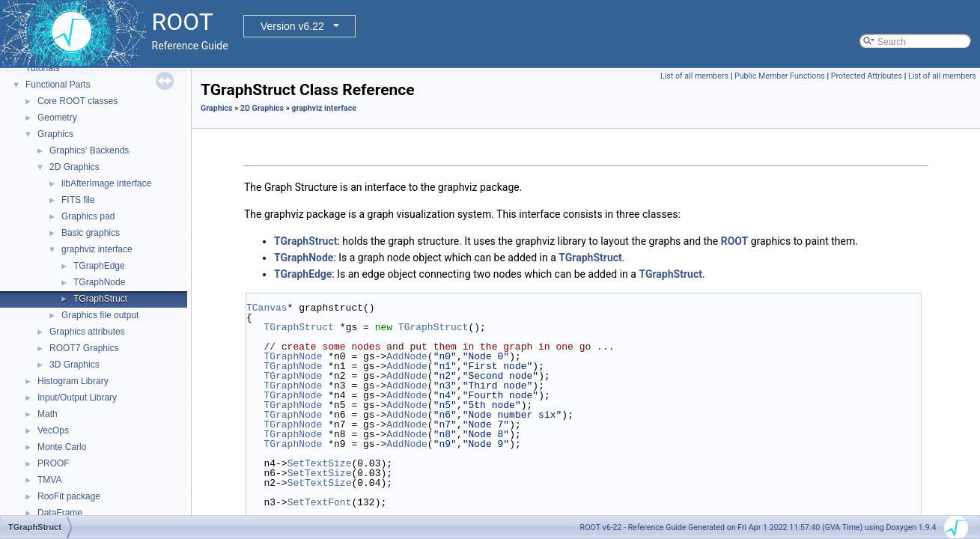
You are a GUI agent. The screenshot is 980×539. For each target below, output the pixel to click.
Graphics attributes (87, 332)
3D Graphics (74, 365)
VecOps (53, 430)
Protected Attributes (867, 76)
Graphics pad (88, 216)
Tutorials (43, 68)
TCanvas (267, 308)
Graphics (55, 134)
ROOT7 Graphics (84, 348)
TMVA (49, 480)
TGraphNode (99, 282)
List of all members (694, 76)
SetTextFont (320, 502)
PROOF (54, 463)
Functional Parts (58, 85)
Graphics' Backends (89, 150)
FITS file (78, 200)
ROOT (735, 241)
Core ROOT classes (77, 101)
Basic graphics (91, 233)
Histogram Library (73, 381)
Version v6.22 (292, 26)
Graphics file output (100, 315)
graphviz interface (97, 249)
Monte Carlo (62, 447)
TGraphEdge (99, 266)
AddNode (407, 356)
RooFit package (69, 496)
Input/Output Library (77, 398)
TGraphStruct (100, 299)
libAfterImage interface (106, 183)
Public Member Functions (780, 76)
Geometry (57, 118)
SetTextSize (320, 463)
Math (48, 414)
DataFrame (60, 513)
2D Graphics (74, 167)
